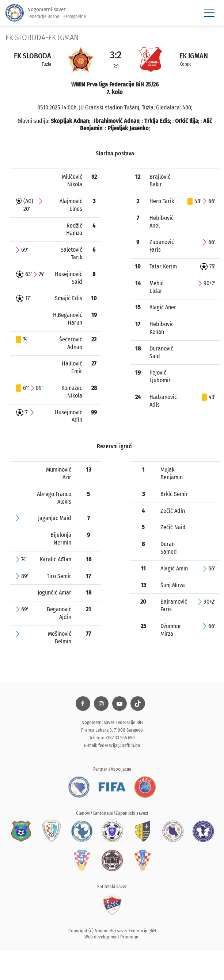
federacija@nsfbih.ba (119, 745)
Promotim (130, 937)
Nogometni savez (46, 13)
